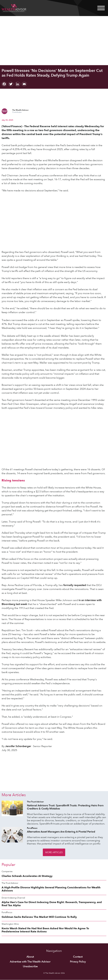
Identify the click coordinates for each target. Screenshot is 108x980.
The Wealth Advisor (20, 110)
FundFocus (32, 828)
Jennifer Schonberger (18, 746)
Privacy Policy (78, 962)
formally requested (75, 585)
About (30, 957)
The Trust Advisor (35, 802)
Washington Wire (10, 924)
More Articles (54, 852)
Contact (78, 957)
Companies (7, 872)
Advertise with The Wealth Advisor (30, 962)
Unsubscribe (30, 966)
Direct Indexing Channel (13, 898)
